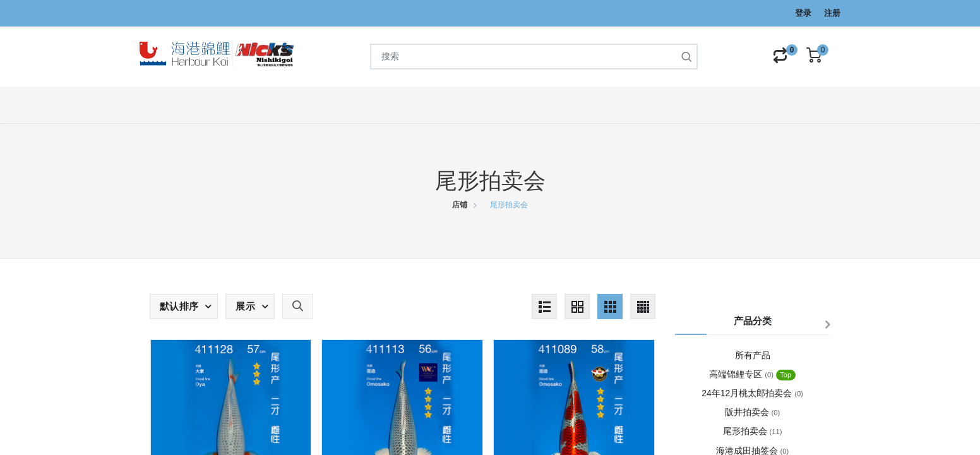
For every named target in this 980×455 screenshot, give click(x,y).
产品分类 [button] (753, 321)
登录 (803, 13)
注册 (832, 13)
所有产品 (753, 355)
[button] (184, 306)
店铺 (460, 205)
